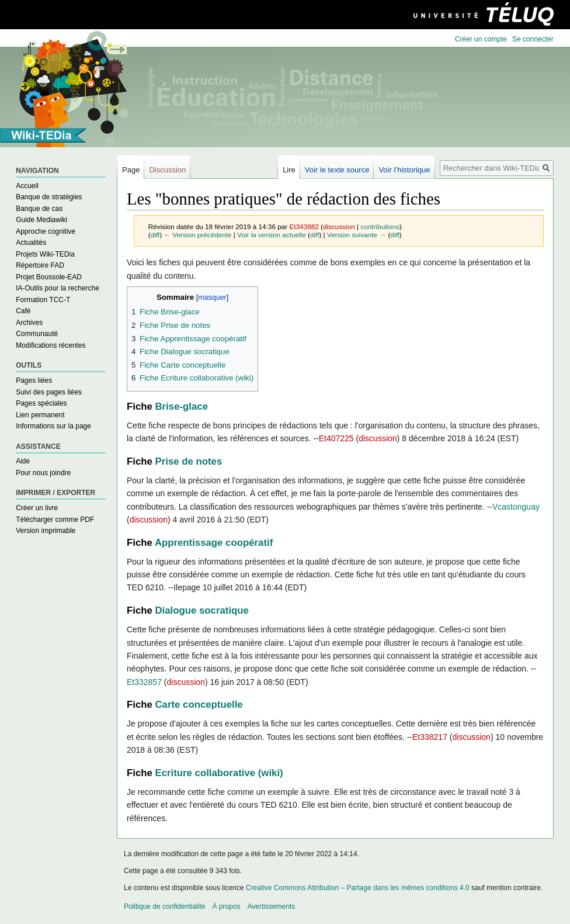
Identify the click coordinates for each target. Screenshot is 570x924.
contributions (380, 226)
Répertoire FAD (40, 265)
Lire (289, 170)
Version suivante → (357, 235)
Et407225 (336, 438)
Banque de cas (39, 209)
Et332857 (144, 682)
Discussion (167, 170)
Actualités (31, 243)
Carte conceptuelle (199, 705)
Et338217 (430, 737)
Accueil (27, 186)
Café (23, 311)
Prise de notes (189, 461)
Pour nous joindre (43, 473)
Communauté (37, 334)
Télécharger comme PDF (55, 520)
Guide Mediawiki (41, 220)
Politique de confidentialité (164, 906)
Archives (29, 323)
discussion (339, 226)
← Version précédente (197, 235)
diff (155, 235)
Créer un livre (37, 508)
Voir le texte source (337, 170)
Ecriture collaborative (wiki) (219, 773)
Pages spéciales (41, 403)
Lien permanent (40, 415)
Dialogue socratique (202, 610)
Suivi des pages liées (49, 392)
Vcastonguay (516, 507)
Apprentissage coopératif (214, 543)
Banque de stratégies (49, 197)
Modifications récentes (51, 345)
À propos (226, 906)
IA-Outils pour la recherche (58, 288)
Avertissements (271, 906)
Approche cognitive (46, 231)
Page (131, 170)
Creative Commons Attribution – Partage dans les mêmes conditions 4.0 (358, 888)
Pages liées (34, 380)
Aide (23, 461)
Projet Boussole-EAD (49, 277)
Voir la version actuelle (272, 235)
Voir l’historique (404, 170)
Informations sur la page (53, 426)
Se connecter (533, 39)
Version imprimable (46, 531)
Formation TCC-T (43, 300)
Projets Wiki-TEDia (45, 254)
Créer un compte (481, 39)
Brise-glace (182, 406)
